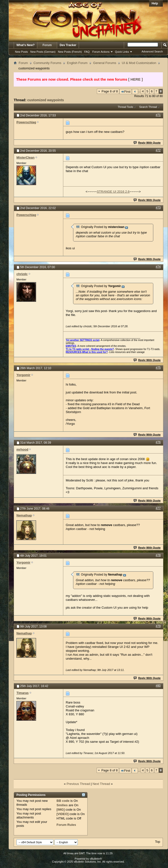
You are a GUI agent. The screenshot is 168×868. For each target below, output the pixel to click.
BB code (63, 801)
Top (158, 842)
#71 (158, 115)
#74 (158, 267)
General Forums (105, 63)
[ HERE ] (136, 79)
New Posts (21, 52)
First (126, 92)
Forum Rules (66, 825)
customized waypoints (45, 100)
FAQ (87, 52)
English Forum (77, 63)
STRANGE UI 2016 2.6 (113, 192)
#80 (158, 686)
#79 (158, 626)
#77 (158, 508)
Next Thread (101, 784)
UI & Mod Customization (139, 63)
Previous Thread (78, 784)
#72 (158, 150)
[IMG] (61, 810)
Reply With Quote (147, 143)
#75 (158, 368)
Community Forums (47, 63)
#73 (158, 208)
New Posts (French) (70, 52)
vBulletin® (96, 859)
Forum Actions (101, 52)
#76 (158, 442)
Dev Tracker (68, 45)
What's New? (26, 45)
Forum (47, 45)
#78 (158, 555)
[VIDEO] (63, 814)
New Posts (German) (43, 52)
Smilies (62, 805)
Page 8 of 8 (110, 91)
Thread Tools (125, 107)
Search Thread (148, 107)
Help (155, 3)
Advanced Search (152, 51)
